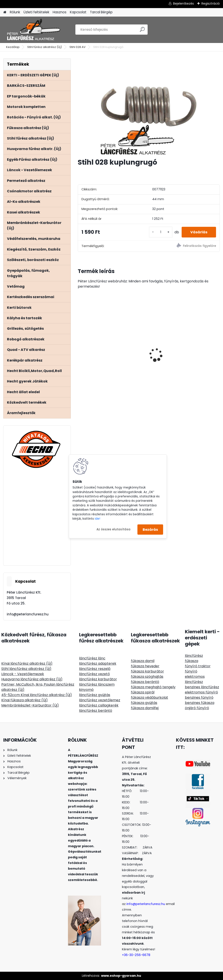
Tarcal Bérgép (101, 12)
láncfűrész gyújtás (95, 695)
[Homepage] (5, 12)
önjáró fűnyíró (197, 708)
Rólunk (15, 12)
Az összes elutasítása (113, 529)
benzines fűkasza (200, 703)
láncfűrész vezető (94, 674)
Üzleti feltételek (36, 12)
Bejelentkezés (183, 3)
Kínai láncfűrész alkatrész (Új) (27, 663)
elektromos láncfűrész (195, 679)
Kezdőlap (13, 47)
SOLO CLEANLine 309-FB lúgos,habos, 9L (147, 353)
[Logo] (33, 30)
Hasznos (60, 12)
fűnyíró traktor (198, 666)
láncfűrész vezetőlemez (100, 700)
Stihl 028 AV (78, 47)
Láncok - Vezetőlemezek (23, 674)
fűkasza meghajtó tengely (153, 687)
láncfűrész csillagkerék (99, 705)
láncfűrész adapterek (98, 663)
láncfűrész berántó (96, 711)
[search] (142, 31)
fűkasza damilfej (145, 708)
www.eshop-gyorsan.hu (121, 976)
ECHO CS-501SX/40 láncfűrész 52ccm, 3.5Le (97, 343)
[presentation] (80, 347)
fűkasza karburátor (147, 671)
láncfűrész (194, 656)
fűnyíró (191, 671)
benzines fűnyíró (199, 697)
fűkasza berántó (145, 682)
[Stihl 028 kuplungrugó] (149, 106)
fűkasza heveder (145, 666)
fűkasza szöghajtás (147, 677)
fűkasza (192, 661)
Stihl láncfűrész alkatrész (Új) (26, 669)
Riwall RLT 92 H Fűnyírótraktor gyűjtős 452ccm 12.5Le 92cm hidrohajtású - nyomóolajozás (197, 343)
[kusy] (161, 232)
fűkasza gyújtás (144, 703)
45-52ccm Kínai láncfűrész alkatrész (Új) (37, 695)
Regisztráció (211, 3)
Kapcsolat (78, 12)
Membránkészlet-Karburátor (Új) (30, 705)
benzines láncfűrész (202, 687)
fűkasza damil (143, 661)
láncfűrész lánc (92, 658)
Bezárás (150, 529)
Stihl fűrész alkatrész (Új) (45, 47)
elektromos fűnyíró (201, 692)
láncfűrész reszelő (95, 669)
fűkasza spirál (143, 692)
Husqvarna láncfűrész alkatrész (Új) (32, 679)
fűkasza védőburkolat (150, 697)
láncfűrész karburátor (98, 679)
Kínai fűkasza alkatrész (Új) (24, 700)
